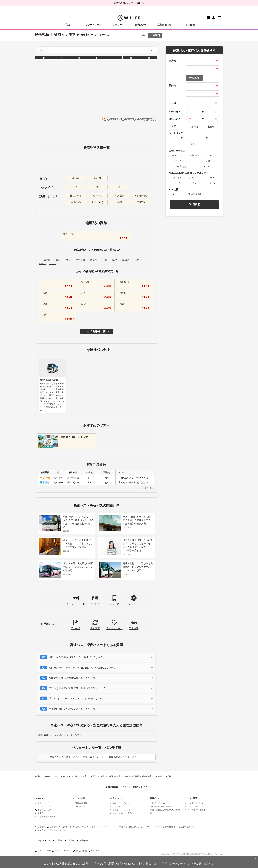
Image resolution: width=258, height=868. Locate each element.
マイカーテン (141, 196)
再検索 (194, 205)
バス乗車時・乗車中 (197, 810)
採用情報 (54, 827)
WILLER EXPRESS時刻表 (161, 806)
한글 (50, 840)
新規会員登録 (81, 803)
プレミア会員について (123, 806)
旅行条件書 (67, 827)
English (41, 840)
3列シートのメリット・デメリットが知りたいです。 (78, 698)
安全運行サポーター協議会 (68, 735)
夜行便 (98, 178)
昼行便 (76, 178)
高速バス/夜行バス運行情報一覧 (129, 3)
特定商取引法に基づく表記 (131, 827)
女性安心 (76, 202)
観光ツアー (141, 25)
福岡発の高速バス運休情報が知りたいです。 (73, 678)
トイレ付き (98, 202)
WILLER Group (44, 851)
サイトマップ (153, 827)
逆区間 (155, 36)
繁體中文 (60, 840)
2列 (76, 187)
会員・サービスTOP (121, 803)
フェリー (117, 25)
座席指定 (119, 196)
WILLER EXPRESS (63, 851)
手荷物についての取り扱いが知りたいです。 (73, 709)
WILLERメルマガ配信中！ (124, 813)
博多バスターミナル (93, 757)
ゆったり (98, 196)
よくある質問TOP (195, 803)
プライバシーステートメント (103, 827)
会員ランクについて (122, 810)
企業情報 (42, 827)
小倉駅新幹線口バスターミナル (123, 757)
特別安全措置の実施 (47, 817)
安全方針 (42, 813)
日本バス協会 (45, 735)
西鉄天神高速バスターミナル (65, 757)
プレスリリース (45, 806)
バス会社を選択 (194, 194)
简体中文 (72, 840)
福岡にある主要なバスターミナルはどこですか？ (76, 657)
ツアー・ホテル (94, 25)
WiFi (119, 202)
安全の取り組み (45, 810)
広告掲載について (187, 827)
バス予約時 (193, 806)
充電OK (141, 202)
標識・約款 (81, 827)
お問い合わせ (169, 827)
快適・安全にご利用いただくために (165, 811)
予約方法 (49, 624)
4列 (119, 187)
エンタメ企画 (188, 25)
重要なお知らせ (45, 803)
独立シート (76, 196)
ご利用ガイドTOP (158, 803)
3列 (98, 187)
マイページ (80, 806)
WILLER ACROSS (99, 851)
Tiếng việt (84, 840)
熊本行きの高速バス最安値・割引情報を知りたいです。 (80, 688)
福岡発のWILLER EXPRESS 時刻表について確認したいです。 (83, 668)
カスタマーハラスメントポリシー (52, 830)
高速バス (70, 25)
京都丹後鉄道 (164, 25)
